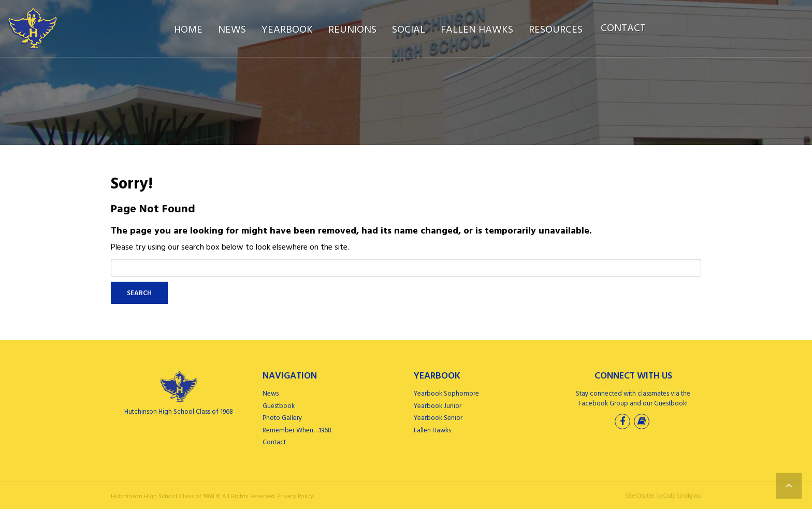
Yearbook (287, 30)
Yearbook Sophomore (446, 394)
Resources (556, 30)
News (232, 30)
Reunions (352, 30)
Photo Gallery (282, 418)
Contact (623, 28)
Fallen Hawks (477, 30)
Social (409, 30)
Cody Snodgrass (682, 496)
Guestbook (279, 406)
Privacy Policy (295, 497)
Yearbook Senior (438, 418)
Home (188, 30)
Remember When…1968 (297, 431)
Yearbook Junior (438, 406)
